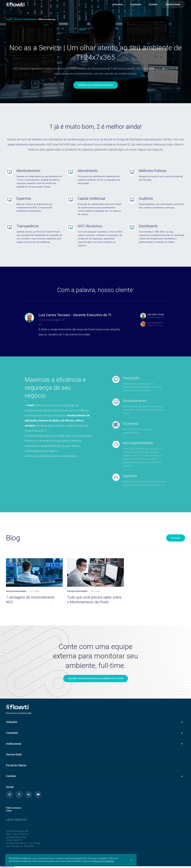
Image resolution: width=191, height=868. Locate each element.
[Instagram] (10, 794)
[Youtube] (38, 794)
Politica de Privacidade (103, 861)
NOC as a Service (47, 19)
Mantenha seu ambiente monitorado (96, 85)
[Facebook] (19, 794)
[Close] (131, 860)
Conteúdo (136, 4)
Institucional (14, 744)
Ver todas (176, 538)
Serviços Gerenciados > (26, 19)
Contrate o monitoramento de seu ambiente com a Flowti (96, 678)
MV (30, 713)
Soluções (118, 4)
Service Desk (173, 4)
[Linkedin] (29, 794)
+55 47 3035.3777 (17, 820)
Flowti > (10, 19)
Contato (153, 4)
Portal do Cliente (16, 765)
